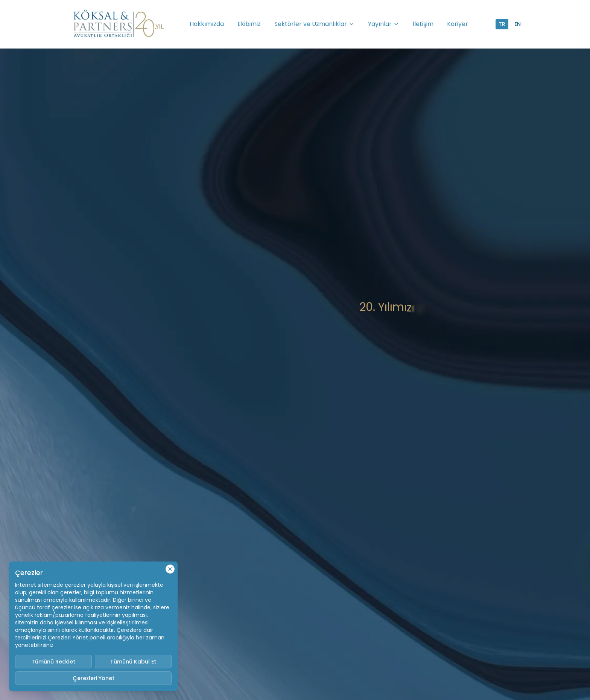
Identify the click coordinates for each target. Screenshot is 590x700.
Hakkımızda (207, 24)
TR (502, 24)
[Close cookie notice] (170, 569)
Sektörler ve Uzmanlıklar (314, 24)
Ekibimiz (249, 24)
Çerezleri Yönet (94, 678)
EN (518, 24)
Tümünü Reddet (53, 662)
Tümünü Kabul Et (133, 662)
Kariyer (458, 24)
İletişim (423, 24)
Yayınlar (384, 24)
